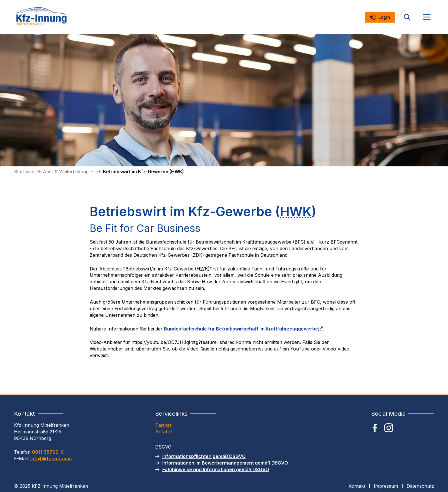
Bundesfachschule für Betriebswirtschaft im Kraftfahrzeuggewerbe (243, 329)
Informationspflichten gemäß (204, 456)
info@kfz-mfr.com (51, 459)
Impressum (386, 486)
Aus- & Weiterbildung (66, 172)
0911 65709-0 (48, 452)
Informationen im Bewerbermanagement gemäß (225, 463)
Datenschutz (420, 486)
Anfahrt (164, 432)
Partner (163, 425)
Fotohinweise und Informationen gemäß (216, 469)
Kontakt (357, 486)
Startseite (24, 172)
